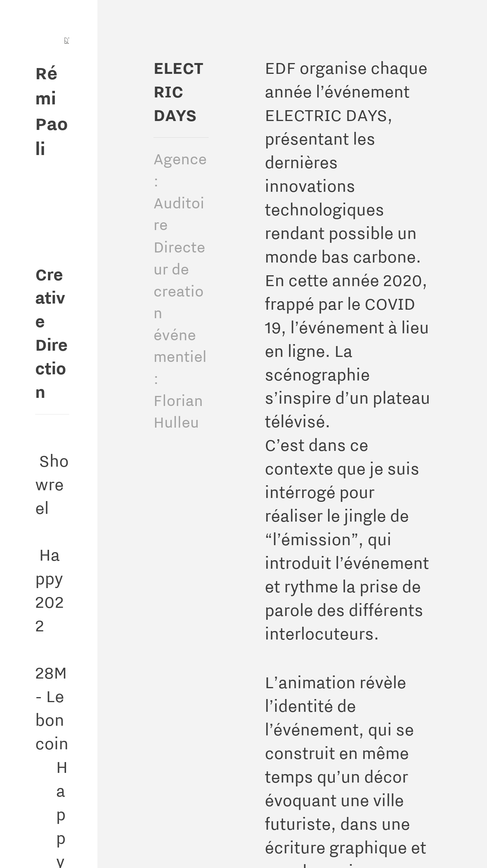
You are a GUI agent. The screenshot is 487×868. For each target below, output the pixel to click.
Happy (49, 554)
